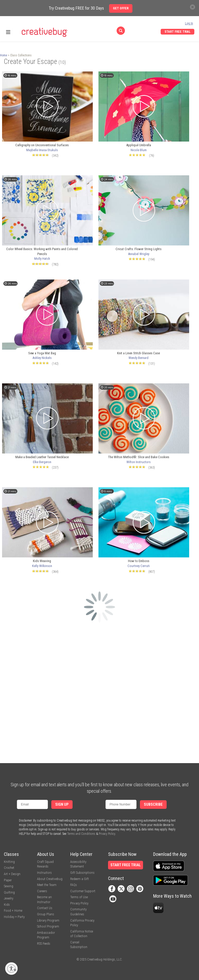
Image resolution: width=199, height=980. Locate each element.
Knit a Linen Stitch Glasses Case (138, 353)
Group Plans (46, 914)
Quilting (9, 892)
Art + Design (12, 874)
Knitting (9, 862)
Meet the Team (47, 885)
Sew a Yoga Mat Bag (42, 353)
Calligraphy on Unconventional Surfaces (42, 145)
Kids (7, 905)
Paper (8, 880)
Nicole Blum (139, 150)
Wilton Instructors (138, 462)
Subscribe (153, 805)
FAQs (74, 885)
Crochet (9, 868)
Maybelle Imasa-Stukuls (42, 150)
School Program (48, 926)
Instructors (44, 873)
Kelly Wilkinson (42, 566)
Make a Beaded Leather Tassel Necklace (42, 457)
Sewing (9, 886)
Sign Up (62, 805)
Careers (42, 891)
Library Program (48, 920)
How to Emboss (139, 561)
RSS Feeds (44, 944)
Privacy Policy (107, 834)
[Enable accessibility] (11, 969)
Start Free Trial (177, 32)
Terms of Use (79, 897)
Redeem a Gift (80, 879)
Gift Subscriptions (82, 873)
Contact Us (45, 908)
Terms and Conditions (81, 834)
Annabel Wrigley (139, 254)
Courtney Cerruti (139, 566)
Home (3, 55)
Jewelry (9, 898)
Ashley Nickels (42, 358)
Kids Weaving (42, 561)
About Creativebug (50, 879)
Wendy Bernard (138, 358)
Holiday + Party (14, 917)
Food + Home (13, 911)
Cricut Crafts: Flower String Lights (138, 249)
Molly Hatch (42, 259)
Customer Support (83, 891)
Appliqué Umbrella (139, 145)
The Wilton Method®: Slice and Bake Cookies (139, 457)
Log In (189, 23)
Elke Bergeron (42, 462)
